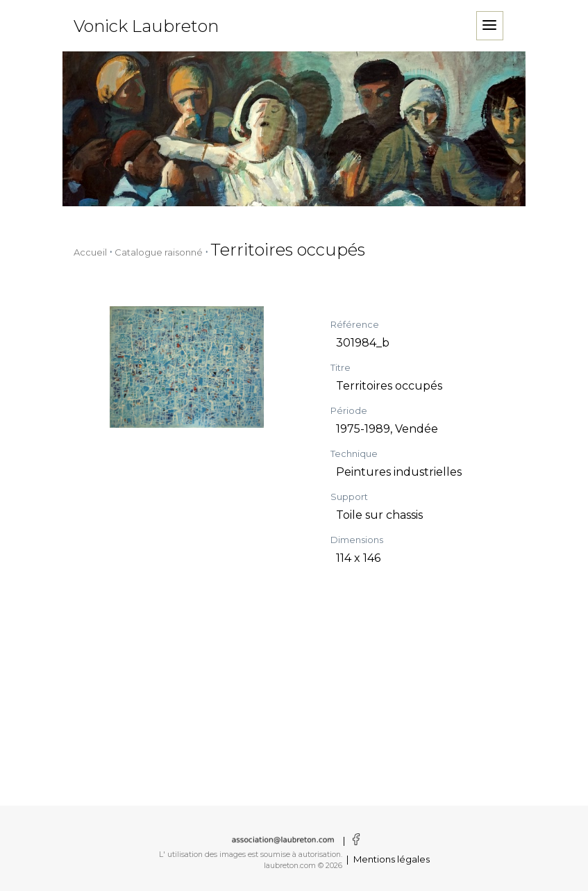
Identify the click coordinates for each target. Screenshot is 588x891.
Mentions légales (392, 859)
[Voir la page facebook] (354, 840)
